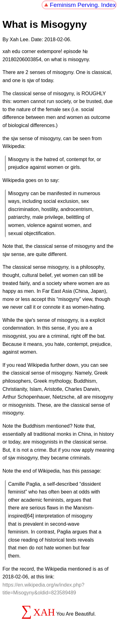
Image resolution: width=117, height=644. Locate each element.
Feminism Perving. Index (83, 5)
